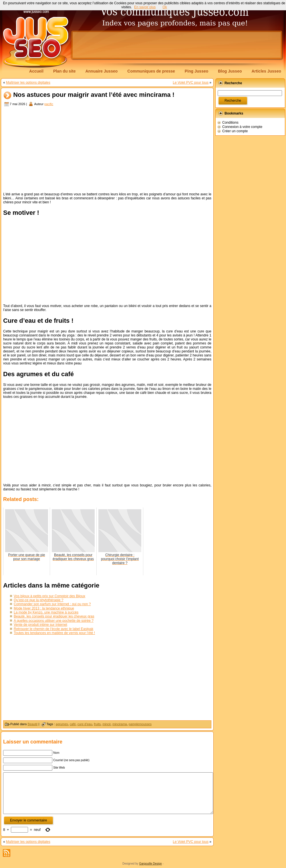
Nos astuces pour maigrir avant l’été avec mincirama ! (94, 95)
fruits (97, 724)
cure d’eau (85, 724)
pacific (49, 104)
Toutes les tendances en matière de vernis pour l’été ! (54, 633)
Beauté (33, 724)
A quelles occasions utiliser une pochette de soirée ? (54, 621)
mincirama (120, 724)
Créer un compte (235, 131)
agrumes (62, 724)
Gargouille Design (150, 864)
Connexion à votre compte (242, 127)
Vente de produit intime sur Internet (40, 625)
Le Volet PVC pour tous (191, 83)
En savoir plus (145, 7)
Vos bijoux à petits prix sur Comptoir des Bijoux (49, 596)
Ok (165, 7)
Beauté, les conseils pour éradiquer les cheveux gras (54, 616)
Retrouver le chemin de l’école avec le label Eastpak (53, 629)
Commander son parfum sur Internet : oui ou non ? (52, 604)
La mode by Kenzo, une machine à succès (46, 612)
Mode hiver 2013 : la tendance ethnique (44, 608)
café (73, 724)
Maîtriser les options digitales (28, 83)
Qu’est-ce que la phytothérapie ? (38, 600)
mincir (107, 724)
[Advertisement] (107, 150)
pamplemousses (140, 724)
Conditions (230, 123)
